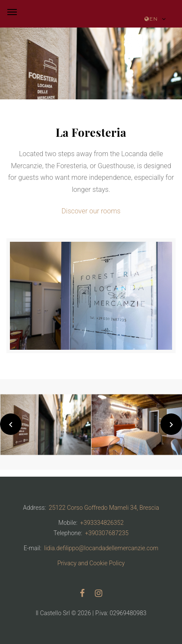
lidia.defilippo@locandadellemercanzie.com (101, 548)
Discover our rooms (91, 211)
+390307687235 (107, 533)
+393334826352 (102, 523)
